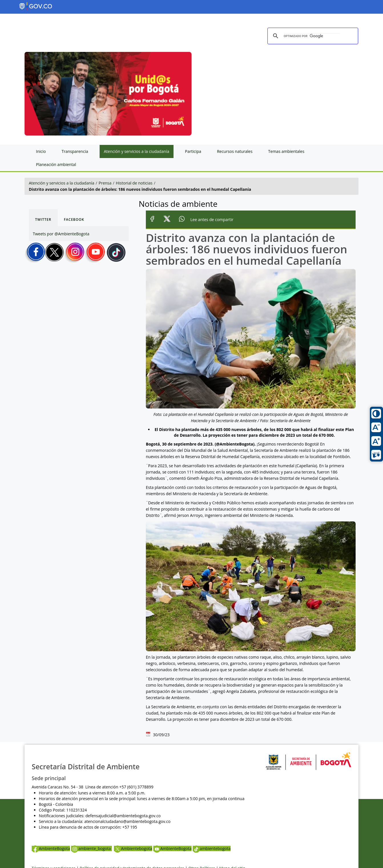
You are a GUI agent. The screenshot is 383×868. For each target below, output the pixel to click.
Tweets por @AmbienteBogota (61, 234)
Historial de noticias (134, 183)
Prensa (105, 183)
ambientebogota (212, 848)
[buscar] (312, 36)
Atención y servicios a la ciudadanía (62, 183)
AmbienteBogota (51, 848)
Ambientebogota (133, 848)
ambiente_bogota (91, 848)
